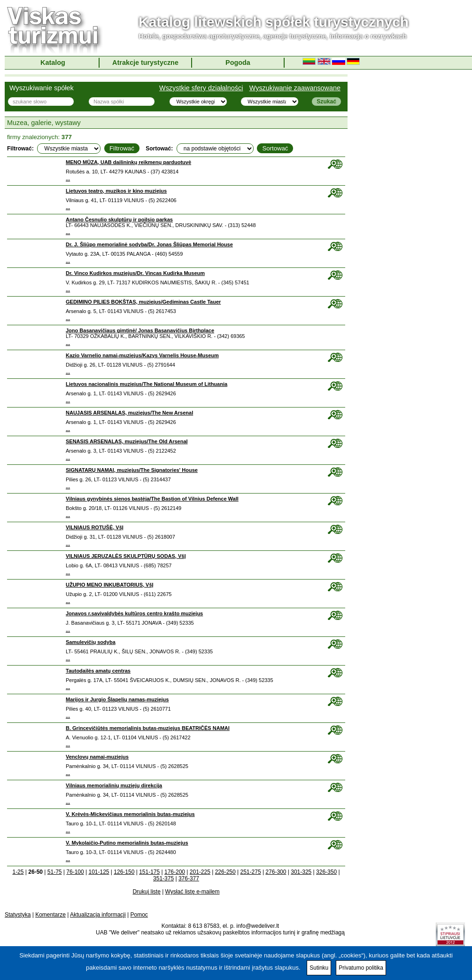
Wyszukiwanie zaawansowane (295, 88)
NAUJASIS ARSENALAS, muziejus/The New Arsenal (129, 413)
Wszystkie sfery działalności (201, 88)
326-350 (326, 872)
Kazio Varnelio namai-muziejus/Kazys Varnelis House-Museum (142, 355)
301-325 (301, 872)
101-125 (99, 872)
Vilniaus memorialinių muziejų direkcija (114, 785)
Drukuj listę (146, 892)
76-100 (75, 872)
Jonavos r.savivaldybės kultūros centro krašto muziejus (134, 613)
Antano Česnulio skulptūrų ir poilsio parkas (119, 220)
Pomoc (139, 915)
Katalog (53, 63)
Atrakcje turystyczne (145, 63)
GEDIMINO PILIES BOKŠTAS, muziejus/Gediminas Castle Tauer (143, 302)
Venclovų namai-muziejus (97, 757)
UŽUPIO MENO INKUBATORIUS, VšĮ (110, 585)
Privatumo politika (361, 968)
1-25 (18, 872)
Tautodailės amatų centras (98, 671)
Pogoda (238, 63)
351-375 (163, 878)
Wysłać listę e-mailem (193, 892)
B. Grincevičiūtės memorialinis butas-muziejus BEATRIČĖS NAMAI (148, 728)
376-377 (189, 878)
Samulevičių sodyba (91, 642)
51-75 (55, 872)
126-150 (124, 872)
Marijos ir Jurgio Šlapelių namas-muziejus (117, 699)
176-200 (175, 872)
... (68, 179)
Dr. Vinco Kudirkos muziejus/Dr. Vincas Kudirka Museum (135, 273)
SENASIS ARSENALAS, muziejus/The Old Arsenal (127, 441)
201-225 (200, 872)
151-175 (149, 872)
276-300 (276, 872)
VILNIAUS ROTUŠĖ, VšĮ (95, 527)
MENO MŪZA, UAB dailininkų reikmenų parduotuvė (128, 162)
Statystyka (18, 915)
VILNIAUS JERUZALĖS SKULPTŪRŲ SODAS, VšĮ (126, 556)
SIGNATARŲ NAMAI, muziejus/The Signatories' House (132, 470)
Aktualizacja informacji (98, 915)
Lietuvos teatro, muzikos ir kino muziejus (116, 191)
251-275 (251, 872)
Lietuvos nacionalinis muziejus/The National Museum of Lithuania (147, 384)
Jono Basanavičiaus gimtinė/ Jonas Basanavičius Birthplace (140, 330)
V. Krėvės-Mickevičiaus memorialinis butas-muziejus (130, 814)
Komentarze (50, 915)
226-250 (225, 872)
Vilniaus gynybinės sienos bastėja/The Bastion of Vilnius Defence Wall (152, 499)
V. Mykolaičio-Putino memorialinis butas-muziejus (127, 843)
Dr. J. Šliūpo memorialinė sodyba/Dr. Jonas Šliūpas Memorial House (149, 244)
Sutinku (319, 968)
